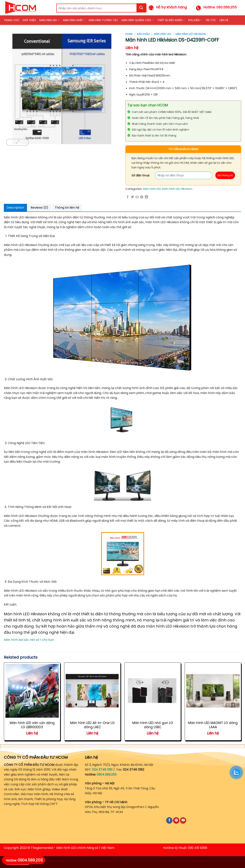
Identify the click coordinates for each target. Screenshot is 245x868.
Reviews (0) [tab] (39, 208)
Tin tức (211, 20)
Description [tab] (15, 208)
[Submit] (141, 8)
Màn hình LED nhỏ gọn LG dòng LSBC (153, 725)
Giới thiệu (29, 20)
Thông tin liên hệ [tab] (67, 208)
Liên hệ (224, 20)
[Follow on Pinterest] (176, 820)
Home (129, 34)
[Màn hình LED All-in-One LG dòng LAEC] (92, 691)
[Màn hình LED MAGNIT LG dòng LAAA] (213, 691)
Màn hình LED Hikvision (191, 34)
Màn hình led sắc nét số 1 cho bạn (29, 640)
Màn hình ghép (74, 20)
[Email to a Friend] (137, 197)
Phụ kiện (195, 20)
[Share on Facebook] (128, 197)
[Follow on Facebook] (169, 820)
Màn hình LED (49, 20)
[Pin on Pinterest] (142, 197)
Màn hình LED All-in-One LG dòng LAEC (92, 725)
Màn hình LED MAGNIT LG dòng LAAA (213, 725)
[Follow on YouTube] (183, 820)
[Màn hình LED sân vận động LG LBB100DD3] (32, 691)
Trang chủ (11, 20)
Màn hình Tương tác (103, 20)
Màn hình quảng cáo (138, 20)
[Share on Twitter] (132, 197)
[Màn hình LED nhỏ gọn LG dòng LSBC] (153, 691)
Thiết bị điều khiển (171, 20)
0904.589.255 (107, 775)
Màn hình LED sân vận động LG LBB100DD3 (32, 725)
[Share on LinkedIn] (146, 197)
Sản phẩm (143, 34)
